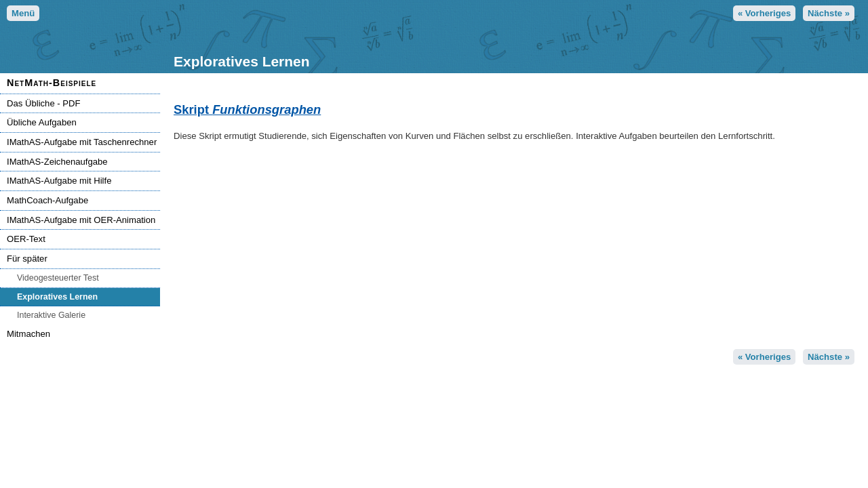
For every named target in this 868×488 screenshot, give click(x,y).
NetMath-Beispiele (52, 83)
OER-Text (26, 239)
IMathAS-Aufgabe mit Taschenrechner (82, 142)
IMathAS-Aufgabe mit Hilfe (59, 181)
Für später (27, 259)
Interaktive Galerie (51, 315)
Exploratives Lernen (57, 297)
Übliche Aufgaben (42, 122)
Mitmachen (28, 334)
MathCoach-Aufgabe (47, 200)
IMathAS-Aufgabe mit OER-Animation (81, 220)
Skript (247, 109)
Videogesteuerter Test (58, 278)
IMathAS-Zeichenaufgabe (57, 162)
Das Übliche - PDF (44, 103)
